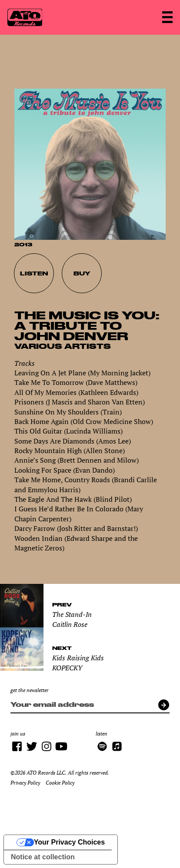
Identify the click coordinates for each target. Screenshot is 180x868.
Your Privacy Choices (69, 842)
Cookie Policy (60, 783)
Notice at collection (43, 857)
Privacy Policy (25, 783)
